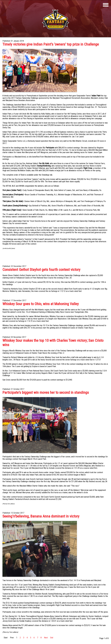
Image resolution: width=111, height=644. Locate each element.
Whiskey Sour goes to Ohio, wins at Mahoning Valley (41, 304)
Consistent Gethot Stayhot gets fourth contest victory (41, 270)
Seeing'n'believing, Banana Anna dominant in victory (41, 516)
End (52, 638)
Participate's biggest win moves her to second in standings (46, 392)
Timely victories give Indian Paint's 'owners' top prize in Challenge (51, 44)
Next (46, 638)
